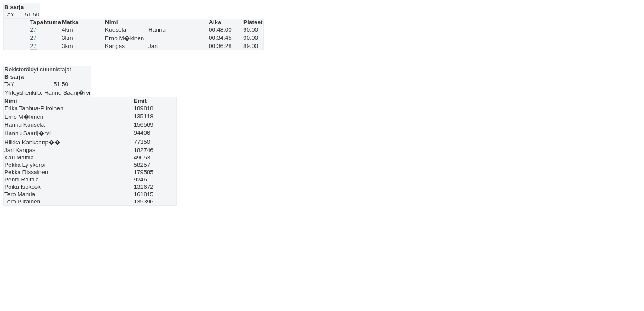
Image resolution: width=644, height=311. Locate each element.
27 (33, 30)
